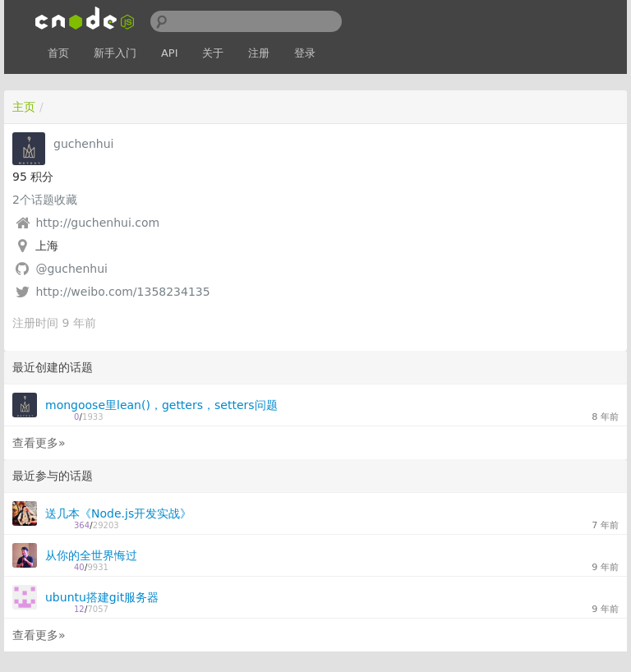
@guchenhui (71, 269)
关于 (213, 53)
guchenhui (83, 144)
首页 (58, 53)
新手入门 (115, 53)
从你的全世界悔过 (91, 555)
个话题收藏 (45, 200)
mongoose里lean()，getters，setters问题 (161, 405)
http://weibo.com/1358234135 (122, 292)
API (170, 53)
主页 (24, 107)
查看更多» (39, 443)
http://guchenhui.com (97, 223)
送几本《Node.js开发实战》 (118, 513)
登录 (305, 53)
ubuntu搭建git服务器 (102, 597)
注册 (259, 53)
